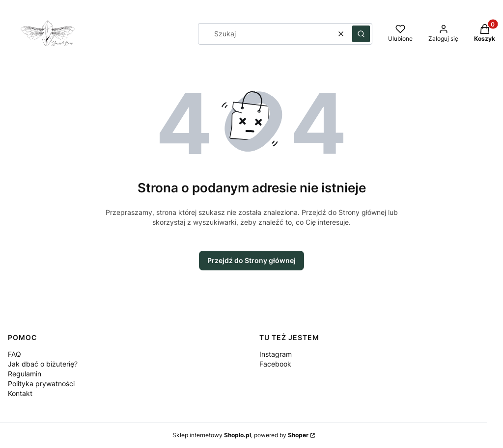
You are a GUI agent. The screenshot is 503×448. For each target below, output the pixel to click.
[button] (361, 34)
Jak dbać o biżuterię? (43, 364)
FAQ (14, 354)
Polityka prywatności (41, 383)
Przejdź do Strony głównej (251, 260)
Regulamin (25, 374)
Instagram (276, 354)
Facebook (275, 364)
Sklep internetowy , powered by (240, 435)
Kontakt (20, 393)
